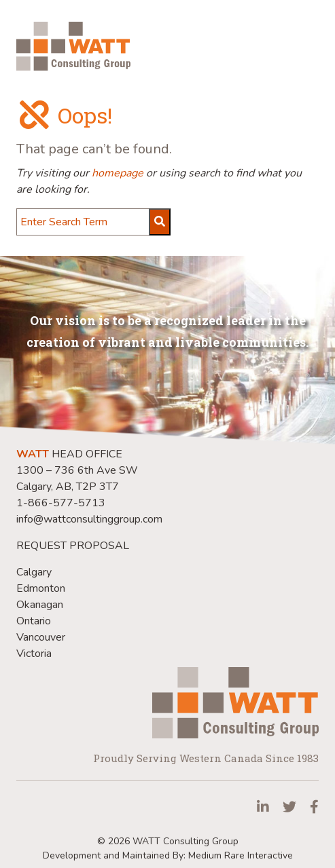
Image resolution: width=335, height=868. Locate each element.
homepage (118, 173)
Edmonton (41, 588)
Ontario (34, 621)
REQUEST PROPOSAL (73, 546)
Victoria (34, 654)
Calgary (34, 572)
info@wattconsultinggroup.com (89, 519)
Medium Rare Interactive (241, 855)
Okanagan (40, 605)
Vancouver (41, 637)
